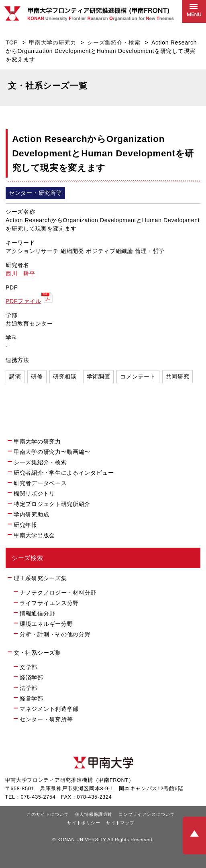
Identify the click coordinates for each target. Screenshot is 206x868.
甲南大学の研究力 (53, 42)
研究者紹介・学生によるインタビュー (64, 473)
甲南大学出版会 (34, 535)
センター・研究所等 (46, 719)
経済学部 (32, 678)
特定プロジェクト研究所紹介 (52, 504)
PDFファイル (23, 301)
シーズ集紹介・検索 (114, 42)
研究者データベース (44, 483)
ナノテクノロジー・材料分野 (58, 593)
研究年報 (25, 525)
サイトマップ (120, 823)
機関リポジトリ (38, 493)
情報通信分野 (37, 613)
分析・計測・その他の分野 (55, 634)
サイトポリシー (84, 823)
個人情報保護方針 (94, 814)
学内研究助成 (31, 514)
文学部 (29, 667)
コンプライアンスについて (147, 814)
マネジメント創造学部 (49, 709)
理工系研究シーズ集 (40, 578)
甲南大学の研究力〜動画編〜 (52, 452)
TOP (12, 42)
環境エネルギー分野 (46, 624)
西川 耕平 (20, 273)
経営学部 (32, 698)
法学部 (29, 688)
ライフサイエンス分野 (49, 603)
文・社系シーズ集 (37, 653)
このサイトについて (48, 814)
